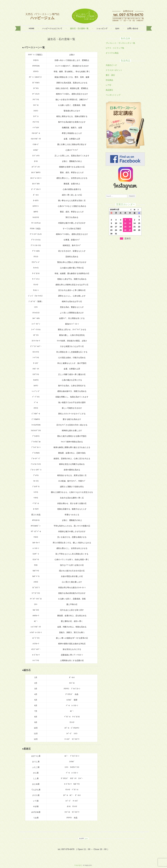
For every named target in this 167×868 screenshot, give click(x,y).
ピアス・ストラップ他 (115, 48)
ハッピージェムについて (52, 28)
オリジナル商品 (112, 53)
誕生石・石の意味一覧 (79, 28)
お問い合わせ (133, 28)
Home (32, 28)
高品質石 (109, 90)
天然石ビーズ (111, 65)
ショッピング (102, 28)
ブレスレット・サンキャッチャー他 (120, 43)
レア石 (108, 85)
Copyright (78, 865)
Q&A (117, 28)
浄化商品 (109, 80)
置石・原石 (110, 75)
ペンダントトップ (113, 95)
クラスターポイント (114, 70)
